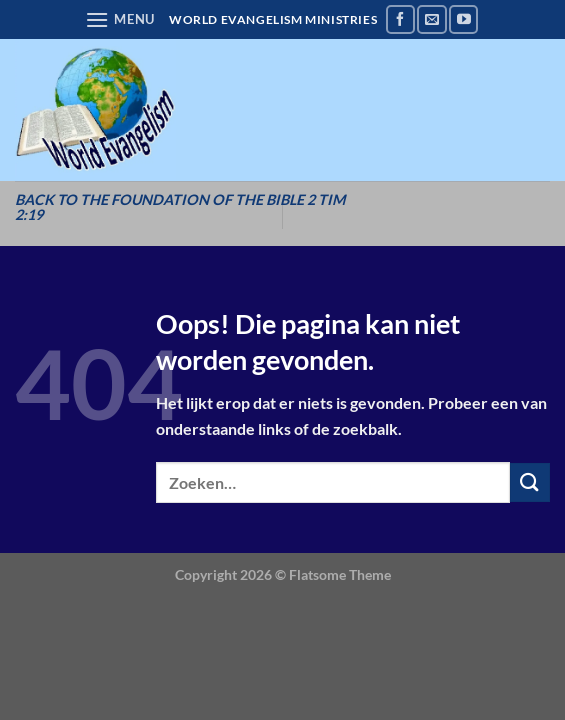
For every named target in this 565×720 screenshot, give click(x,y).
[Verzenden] (530, 482)
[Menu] (120, 19)
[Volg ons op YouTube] (463, 19)
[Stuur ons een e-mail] (431, 19)
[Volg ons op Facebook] (400, 19)
